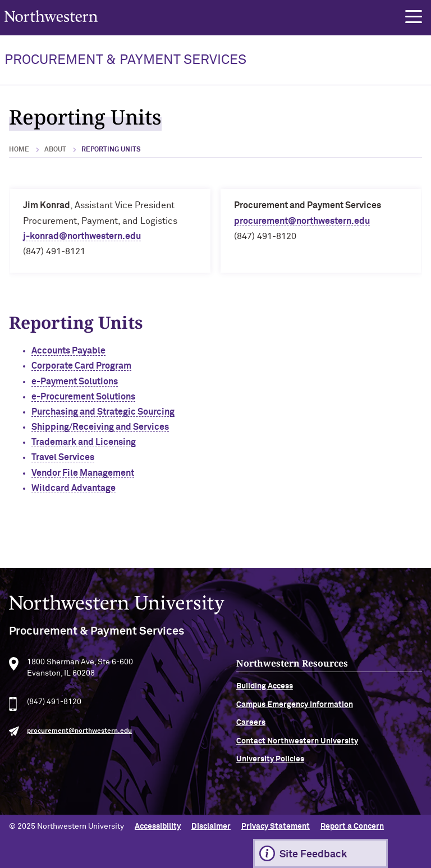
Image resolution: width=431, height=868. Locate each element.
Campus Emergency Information (295, 710)
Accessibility (158, 826)
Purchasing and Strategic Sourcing (103, 412)
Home (19, 150)
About (55, 150)
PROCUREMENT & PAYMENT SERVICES (125, 60)
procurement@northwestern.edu (302, 221)
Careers (251, 728)
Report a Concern (352, 826)
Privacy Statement (276, 826)
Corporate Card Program (81, 366)
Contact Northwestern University (297, 746)
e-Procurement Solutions (83, 397)
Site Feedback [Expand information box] (313, 855)
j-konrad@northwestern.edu (82, 236)
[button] (414, 17)
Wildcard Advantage (74, 488)
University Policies (270, 764)
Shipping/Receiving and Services (100, 427)
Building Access (265, 691)
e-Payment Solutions (75, 382)
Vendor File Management (83, 473)
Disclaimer (211, 826)
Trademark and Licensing (84, 442)
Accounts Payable (68, 351)
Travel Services (63, 457)
